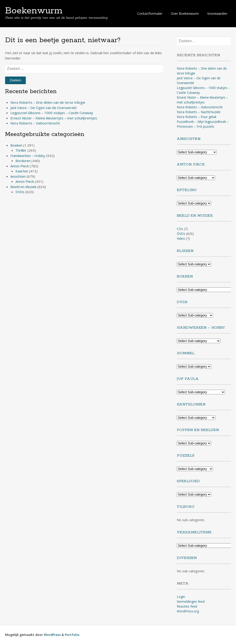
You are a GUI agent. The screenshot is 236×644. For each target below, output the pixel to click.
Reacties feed (187, 606)
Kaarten (22, 171)
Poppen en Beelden (198, 430)
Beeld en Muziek (23, 187)
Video (181, 238)
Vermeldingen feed (191, 601)
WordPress (52, 635)
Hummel (186, 353)
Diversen (187, 558)
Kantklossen (191, 404)
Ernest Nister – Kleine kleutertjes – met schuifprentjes (54, 118)
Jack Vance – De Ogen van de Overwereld (43, 108)
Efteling (187, 190)
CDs (180, 229)
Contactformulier (150, 13)
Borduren (23, 161)
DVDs (20, 192)
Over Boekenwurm (185, 13)
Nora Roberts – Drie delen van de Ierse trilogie (48, 102)
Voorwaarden (217, 13)
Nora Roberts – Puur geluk (197, 117)
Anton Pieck (20, 166)
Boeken (16, 145)
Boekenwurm (34, 11)
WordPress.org (188, 611)
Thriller (21, 150)
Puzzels (186, 456)
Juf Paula (188, 379)
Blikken (185, 251)
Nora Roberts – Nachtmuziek (199, 112)
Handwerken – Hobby (28, 156)
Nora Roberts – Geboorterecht (35, 123)
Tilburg (186, 507)
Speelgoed (188, 481)
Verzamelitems (194, 532)
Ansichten (18, 176)
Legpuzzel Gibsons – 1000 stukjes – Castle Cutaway (52, 113)
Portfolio (72, 635)
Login (181, 597)
